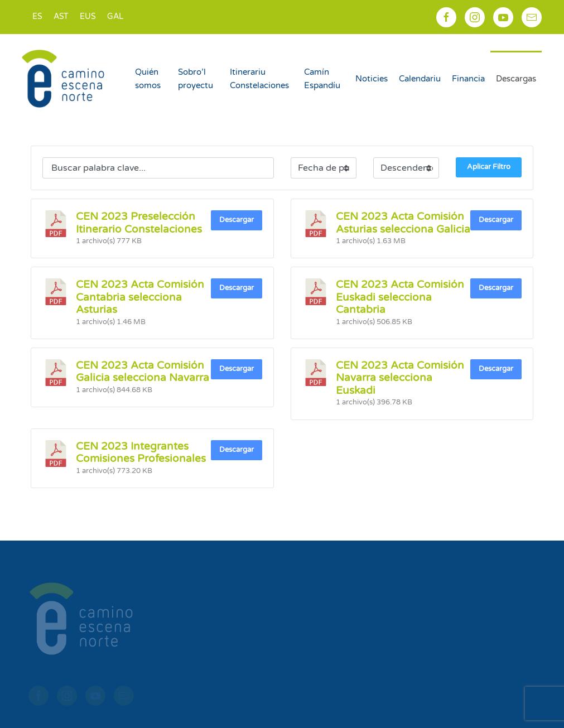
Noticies (372, 79)
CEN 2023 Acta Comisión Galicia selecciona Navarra (143, 372)
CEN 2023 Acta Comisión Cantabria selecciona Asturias (140, 297)
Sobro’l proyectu (196, 79)
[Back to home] (65, 79)
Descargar (237, 220)
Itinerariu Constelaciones (259, 79)
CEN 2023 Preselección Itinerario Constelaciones (139, 223)
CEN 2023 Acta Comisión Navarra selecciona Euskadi (400, 378)
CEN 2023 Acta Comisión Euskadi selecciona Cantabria (400, 297)
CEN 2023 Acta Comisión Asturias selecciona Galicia (403, 223)
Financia (468, 79)
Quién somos (148, 79)
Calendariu (420, 79)
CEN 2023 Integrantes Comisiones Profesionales (141, 452)
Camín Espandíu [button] (322, 79)
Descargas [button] (516, 79)
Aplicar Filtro (489, 167)
